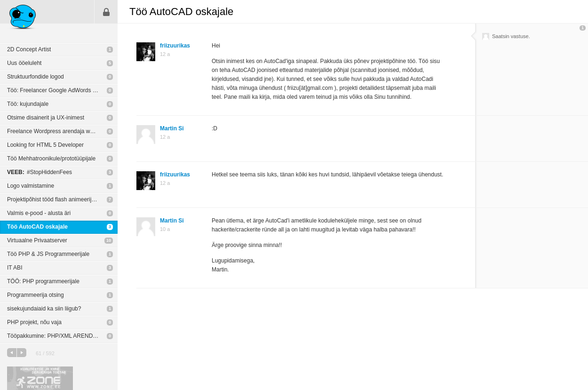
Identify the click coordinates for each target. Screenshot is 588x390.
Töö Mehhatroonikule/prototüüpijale (51, 159)
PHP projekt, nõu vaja (34, 322)
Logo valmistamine (31, 186)
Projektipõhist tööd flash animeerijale (53, 199)
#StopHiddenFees (40, 172)
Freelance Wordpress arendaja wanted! (56, 131)
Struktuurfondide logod (36, 77)
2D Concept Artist (29, 49)
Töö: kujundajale (28, 104)
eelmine (12, 353)
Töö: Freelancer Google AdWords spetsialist (62, 90)
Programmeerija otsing (36, 295)
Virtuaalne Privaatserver (37, 240)
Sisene (106, 12)
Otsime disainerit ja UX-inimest (46, 118)
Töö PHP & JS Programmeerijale (48, 254)
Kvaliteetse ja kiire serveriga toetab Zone (40, 378)
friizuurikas (175, 46)
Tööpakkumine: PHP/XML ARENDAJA (55, 336)
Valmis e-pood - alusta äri (39, 213)
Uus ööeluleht (24, 63)
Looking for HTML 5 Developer (45, 145)
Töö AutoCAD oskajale (37, 227)
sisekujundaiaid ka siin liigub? (44, 309)
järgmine (22, 353)
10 (109, 240)
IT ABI (15, 268)
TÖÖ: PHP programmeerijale (43, 281)
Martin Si (172, 128)
